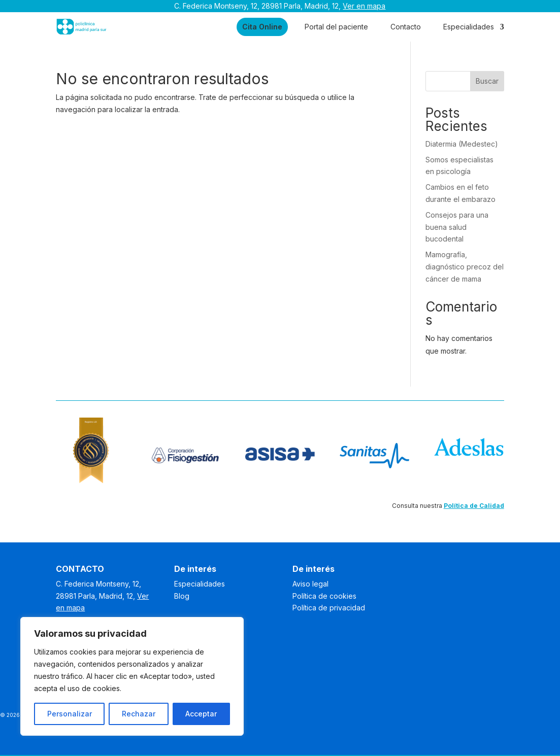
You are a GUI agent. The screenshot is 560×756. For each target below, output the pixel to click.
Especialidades (469, 27)
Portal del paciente (336, 27)
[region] (132, 676)
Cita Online (262, 27)
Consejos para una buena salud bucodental (457, 227)
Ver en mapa (364, 6)
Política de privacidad (329, 608)
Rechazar (139, 714)
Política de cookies (324, 596)
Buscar (487, 81)
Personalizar (70, 714)
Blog (182, 596)
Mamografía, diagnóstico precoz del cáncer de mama (465, 267)
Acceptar (201, 714)
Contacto (406, 27)
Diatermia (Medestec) (462, 144)
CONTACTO (80, 569)
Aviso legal (310, 584)
